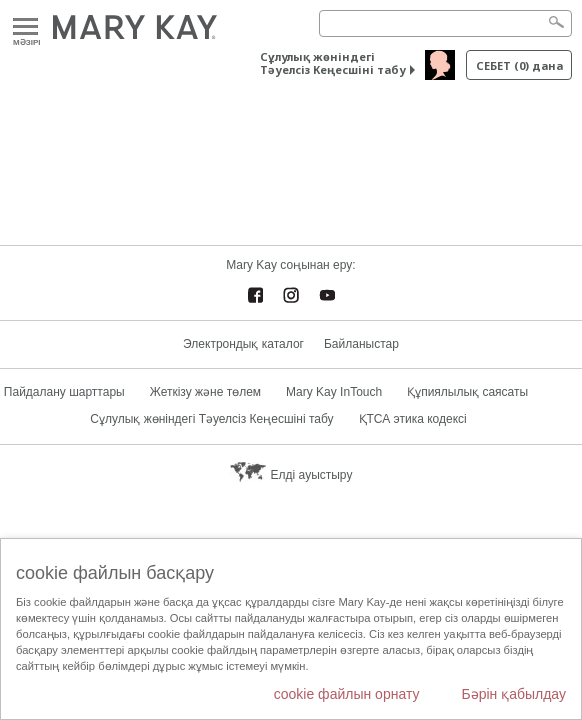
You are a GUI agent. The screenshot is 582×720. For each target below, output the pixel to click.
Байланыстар (361, 344)
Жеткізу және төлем (205, 392)
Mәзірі (25, 27)
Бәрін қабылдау (513, 694)
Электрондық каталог (243, 344)
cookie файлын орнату (347, 694)
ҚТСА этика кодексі (413, 419)
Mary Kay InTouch (334, 392)
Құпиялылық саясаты (467, 392)
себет (519, 65)
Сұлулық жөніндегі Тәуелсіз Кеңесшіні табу (333, 63)
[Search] (445, 23)
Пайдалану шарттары (64, 392)
